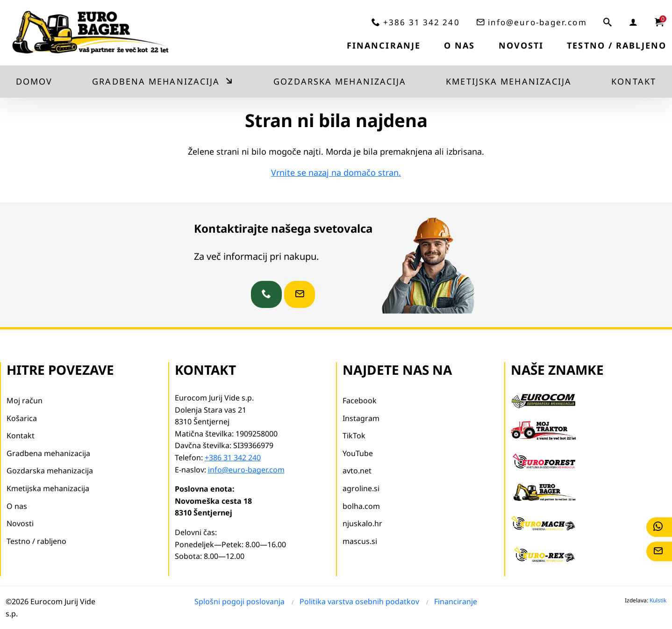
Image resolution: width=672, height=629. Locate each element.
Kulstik (658, 600)
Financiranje (384, 45)
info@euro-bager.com (537, 22)
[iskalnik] (608, 22)
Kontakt (634, 81)
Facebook (360, 400)
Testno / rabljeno (617, 45)
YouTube (358, 453)
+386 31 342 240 (422, 22)
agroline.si (361, 488)
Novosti (521, 45)
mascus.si (360, 541)
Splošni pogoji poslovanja (239, 601)
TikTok (354, 436)
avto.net (357, 471)
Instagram (361, 418)
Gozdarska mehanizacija (340, 81)
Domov (34, 81)
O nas (460, 45)
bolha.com (361, 506)
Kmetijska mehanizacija (509, 81)
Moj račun (25, 400)
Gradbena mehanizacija (156, 81)
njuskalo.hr (362, 523)
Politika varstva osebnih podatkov (359, 601)
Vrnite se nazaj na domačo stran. (336, 172)
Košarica (22, 418)
